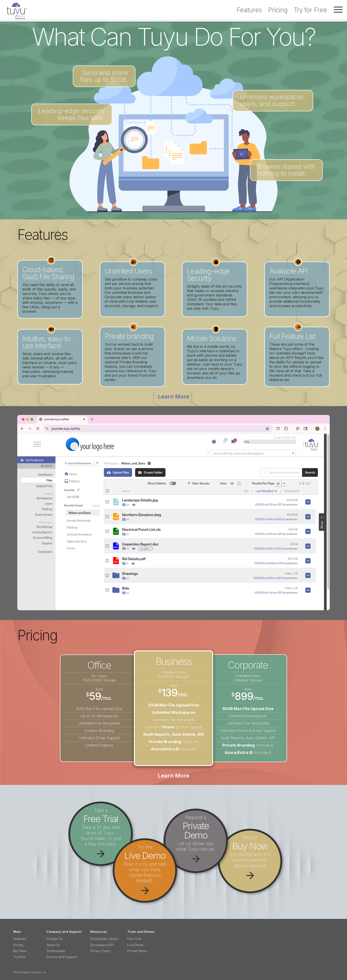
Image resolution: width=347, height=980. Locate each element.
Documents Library (104, 939)
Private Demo (137, 951)
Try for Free (310, 10)
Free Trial (134, 939)
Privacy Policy (101, 951)
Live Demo (135, 945)
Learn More (173, 396)
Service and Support (62, 957)
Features (249, 10)
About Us (53, 945)
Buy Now (20, 951)
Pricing (278, 10)
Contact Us (55, 939)
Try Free (19, 957)
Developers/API (102, 945)
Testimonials (56, 951)
